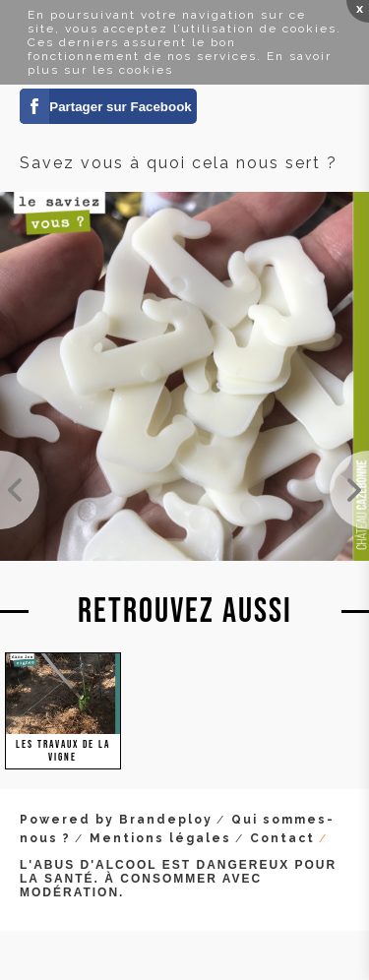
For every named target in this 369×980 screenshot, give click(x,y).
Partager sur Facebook (120, 107)
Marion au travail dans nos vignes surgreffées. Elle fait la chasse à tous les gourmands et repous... (349, 490)
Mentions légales (160, 838)
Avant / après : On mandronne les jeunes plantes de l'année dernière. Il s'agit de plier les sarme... (20, 490)
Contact (282, 838)
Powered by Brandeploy (116, 820)
